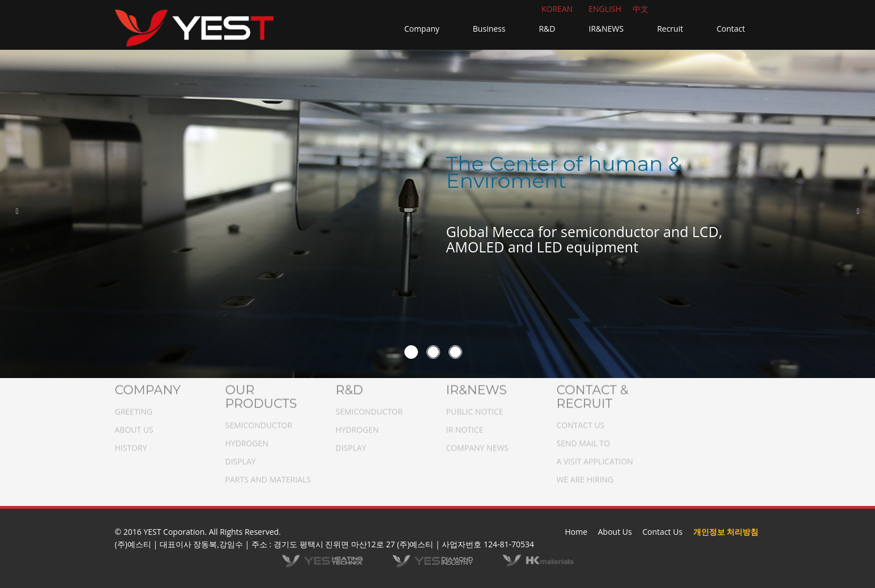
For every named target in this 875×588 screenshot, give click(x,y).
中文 (641, 9)
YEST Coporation (174, 532)
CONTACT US (581, 421)
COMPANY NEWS (478, 444)
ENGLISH (605, 9)
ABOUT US (134, 426)
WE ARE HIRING (585, 476)
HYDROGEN (247, 439)
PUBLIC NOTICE (475, 408)
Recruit (670, 29)
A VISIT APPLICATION (595, 458)
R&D (547, 29)
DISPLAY (241, 458)
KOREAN (557, 9)
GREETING (134, 408)
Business (489, 29)
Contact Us (662, 532)
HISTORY (131, 444)
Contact (731, 29)
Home (577, 532)
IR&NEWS (606, 29)
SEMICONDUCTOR (259, 421)
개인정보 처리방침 (726, 532)
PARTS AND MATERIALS (268, 476)
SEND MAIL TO (584, 439)
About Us (615, 532)
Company (422, 29)
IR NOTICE (465, 426)
